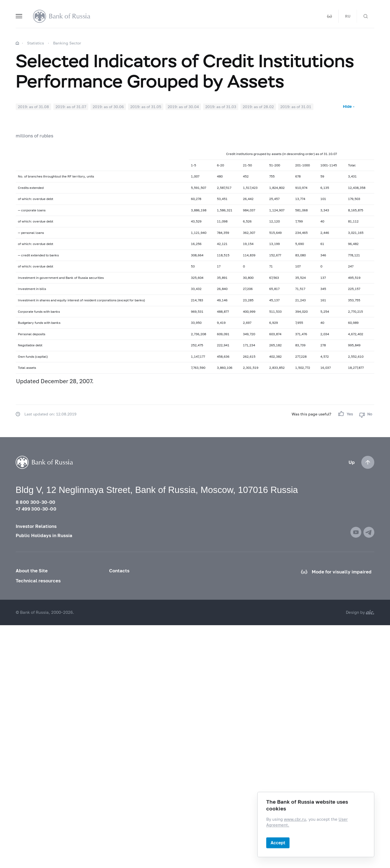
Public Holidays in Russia (44, 535)
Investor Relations (36, 526)
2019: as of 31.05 (146, 107)
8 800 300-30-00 (36, 502)
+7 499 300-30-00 (36, 509)
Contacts (119, 571)
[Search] (366, 16)
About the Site (32, 571)
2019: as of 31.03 (221, 107)
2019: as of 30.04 (183, 107)
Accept (278, 843)
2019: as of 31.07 (71, 107)
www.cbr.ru (295, 819)
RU (348, 16)
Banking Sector (67, 43)
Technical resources (38, 581)
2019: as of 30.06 (108, 107)
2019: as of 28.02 (258, 107)
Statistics (35, 43)
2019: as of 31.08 (33, 107)
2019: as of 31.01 (296, 107)
